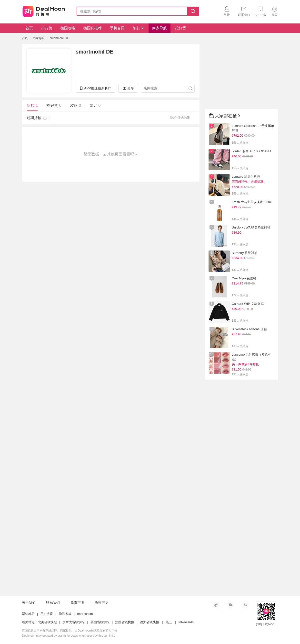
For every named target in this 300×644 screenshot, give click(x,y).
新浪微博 (216, 605)
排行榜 (47, 28)
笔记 (95, 105)
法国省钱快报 (125, 622)
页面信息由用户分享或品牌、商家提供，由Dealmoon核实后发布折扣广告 (70, 631)
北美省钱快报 (47, 622)
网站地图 (28, 614)
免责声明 (77, 602)
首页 (29, 28)
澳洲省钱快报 (150, 622)
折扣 (32, 105)
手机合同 (117, 28)
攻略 (75, 105)
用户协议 (47, 614)
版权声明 (101, 602)
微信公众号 (230, 605)
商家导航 (160, 28)
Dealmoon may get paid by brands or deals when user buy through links (69, 636)
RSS (245, 605)
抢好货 (181, 28)
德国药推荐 (93, 28)
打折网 (44, 10)
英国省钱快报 (100, 622)
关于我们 (29, 602)
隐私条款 (65, 614)
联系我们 (53, 602)
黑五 (169, 622)
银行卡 (138, 28)
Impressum (85, 614)
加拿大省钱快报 (74, 622)
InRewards (186, 622)
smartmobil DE (59, 38)
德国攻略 (68, 28)
